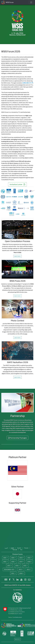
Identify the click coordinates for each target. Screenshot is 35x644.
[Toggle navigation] (31, 2)
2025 (5, 558)
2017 (9, 565)
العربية (6, 548)
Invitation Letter (16, 184)
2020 (13, 562)
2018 (29, 562)
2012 (28, 569)
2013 (20, 569)
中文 (21, 550)
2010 (21, 573)
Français (26, 548)
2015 (25, 565)
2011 (13, 573)
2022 (29, 558)
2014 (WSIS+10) (9, 569)
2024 (13, 558)
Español (19, 548)
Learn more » (17, 256)
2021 (5, 562)
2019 (21, 562)
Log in (18, 639)
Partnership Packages (18, 438)
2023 (21, 558)
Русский (15, 550)
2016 (17, 565)
